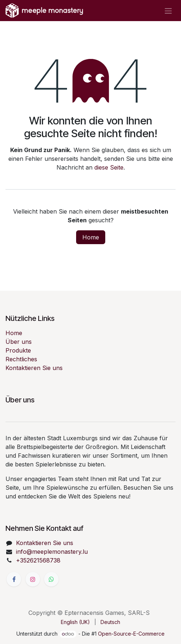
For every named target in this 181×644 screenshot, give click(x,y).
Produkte (18, 350)
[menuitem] (75, 622)
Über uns (19, 342)
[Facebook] (14, 579)
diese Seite (109, 167)
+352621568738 (38, 560)
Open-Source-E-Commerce (131, 634)
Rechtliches (21, 359)
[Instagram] (33, 579)
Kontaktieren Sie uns (34, 368)
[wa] (51, 579)
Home (91, 237)
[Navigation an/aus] (168, 11)
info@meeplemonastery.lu (52, 552)
